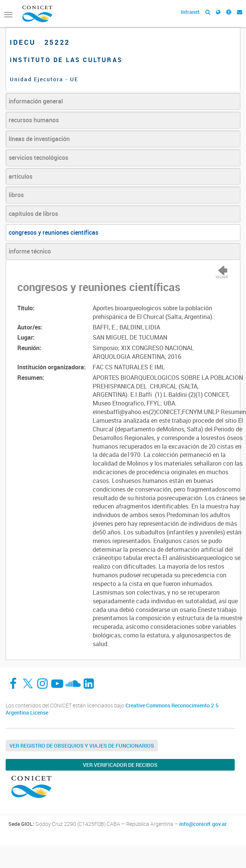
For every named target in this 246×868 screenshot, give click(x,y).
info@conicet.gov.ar (203, 824)
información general (36, 101)
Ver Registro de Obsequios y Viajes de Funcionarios (82, 746)
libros (16, 195)
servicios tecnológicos (38, 158)
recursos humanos (34, 120)
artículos (21, 176)
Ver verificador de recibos (120, 765)
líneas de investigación (39, 139)
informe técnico (30, 251)
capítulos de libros (33, 214)
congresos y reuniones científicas (53, 232)
